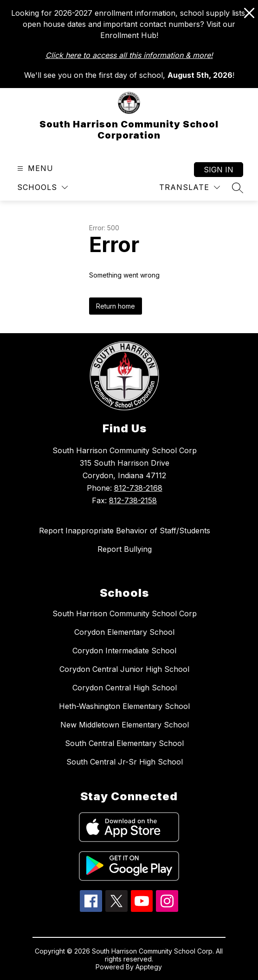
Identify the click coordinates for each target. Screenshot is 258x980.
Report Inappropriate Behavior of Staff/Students (125, 531)
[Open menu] (34, 168)
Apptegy (149, 967)
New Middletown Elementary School (125, 725)
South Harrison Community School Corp (125, 613)
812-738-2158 (133, 500)
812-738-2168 (138, 488)
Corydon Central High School (125, 688)
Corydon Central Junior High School (124, 669)
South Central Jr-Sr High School (125, 762)
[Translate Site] (190, 187)
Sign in (219, 170)
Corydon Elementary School (124, 632)
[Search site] (238, 188)
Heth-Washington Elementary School (124, 706)
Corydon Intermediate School (124, 651)
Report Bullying (125, 549)
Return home (116, 306)
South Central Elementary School (124, 743)
